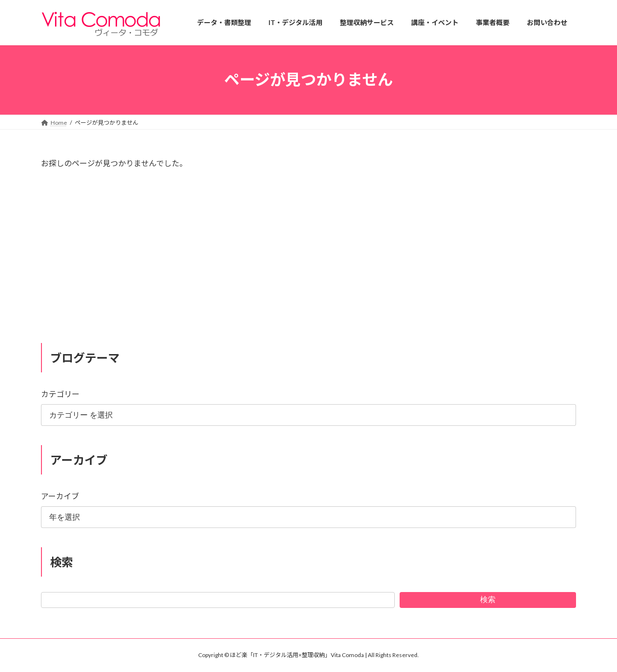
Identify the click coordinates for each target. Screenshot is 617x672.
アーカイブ (60, 496)
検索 (488, 599)
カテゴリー (60, 394)
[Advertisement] (308, 260)
